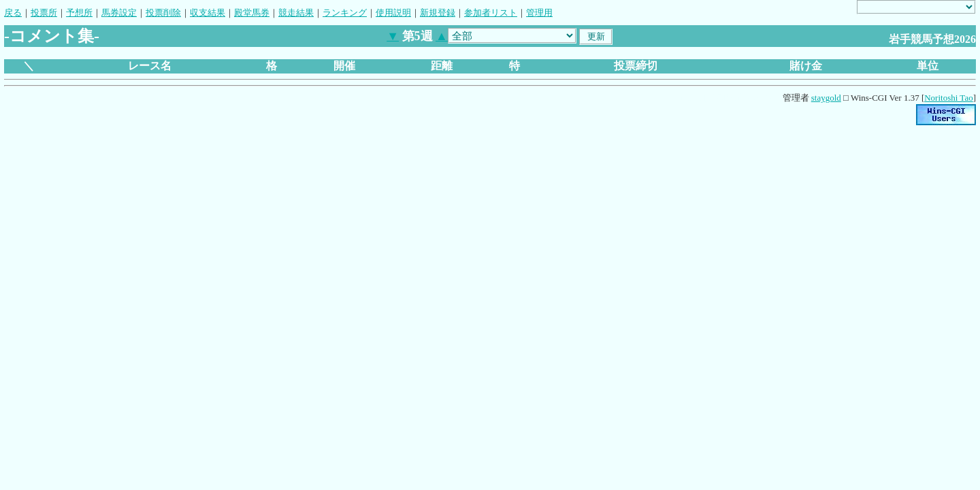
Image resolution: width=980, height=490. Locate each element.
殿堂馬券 (252, 13)
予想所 (79, 13)
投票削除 (163, 13)
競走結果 (296, 13)
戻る (13, 13)
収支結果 (208, 13)
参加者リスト (491, 13)
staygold (826, 98)
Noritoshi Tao (948, 98)
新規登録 (438, 13)
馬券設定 (119, 13)
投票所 (44, 13)
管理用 (539, 13)
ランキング (345, 13)
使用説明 (393, 13)
